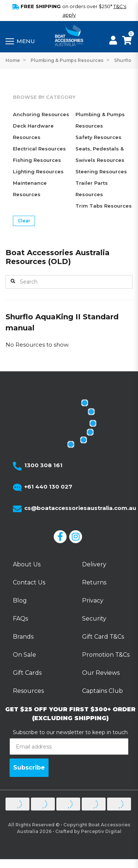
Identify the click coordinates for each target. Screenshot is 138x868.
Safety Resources (98, 137)
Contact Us (29, 582)
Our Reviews (101, 673)
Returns (94, 582)
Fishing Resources (37, 160)
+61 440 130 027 (48, 487)
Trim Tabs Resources (104, 206)
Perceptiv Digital (101, 831)
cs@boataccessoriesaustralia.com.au (80, 508)
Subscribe (29, 768)
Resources (28, 691)
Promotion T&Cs (106, 655)
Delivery (94, 564)
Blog (20, 600)
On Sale (24, 655)
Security (94, 619)
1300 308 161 (43, 465)
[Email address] (69, 747)
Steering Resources (101, 171)
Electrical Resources (39, 149)
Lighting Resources (38, 171)
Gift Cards (27, 673)
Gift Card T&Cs (103, 637)
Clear (24, 221)
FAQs (20, 619)
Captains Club (102, 691)
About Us (27, 564)
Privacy (93, 600)
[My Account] (113, 41)
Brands (23, 637)
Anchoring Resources (41, 114)
